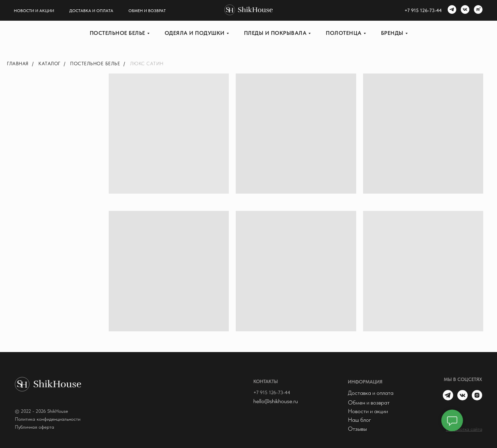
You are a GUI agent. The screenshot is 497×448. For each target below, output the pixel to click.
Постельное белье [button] (118, 33)
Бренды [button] (392, 33)
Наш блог (359, 420)
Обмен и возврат (147, 11)
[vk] (464, 10)
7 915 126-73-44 (425, 10)
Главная (18, 64)
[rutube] (477, 10)
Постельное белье (95, 64)
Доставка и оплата (91, 11)
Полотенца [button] (344, 33)
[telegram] (451, 10)
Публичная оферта (35, 427)
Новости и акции (34, 11)
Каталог (49, 64)
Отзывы (357, 429)
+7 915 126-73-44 (272, 392)
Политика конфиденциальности (48, 419)
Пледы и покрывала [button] (275, 33)
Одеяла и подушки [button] (195, 33)
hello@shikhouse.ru (276, 401)
